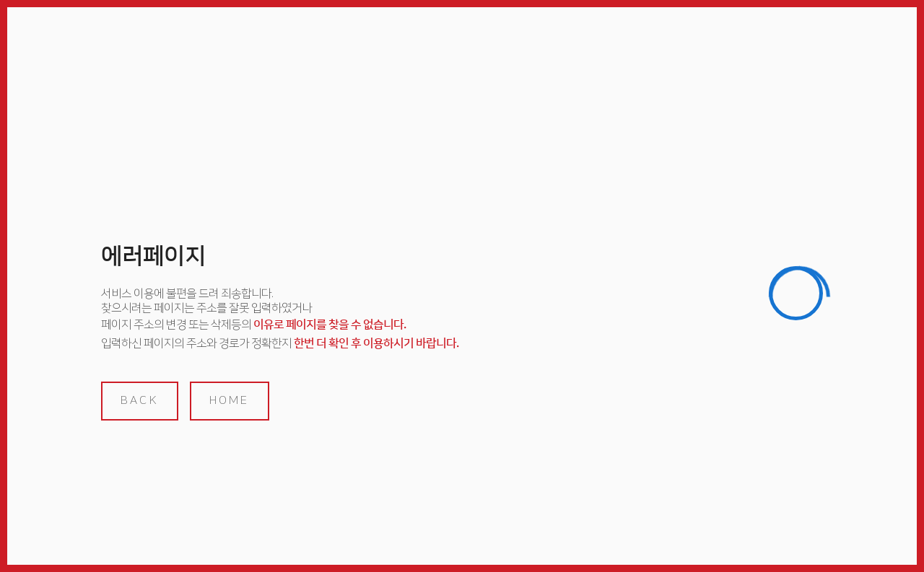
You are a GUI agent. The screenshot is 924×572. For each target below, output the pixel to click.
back (140, 400)
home (230, 400)
